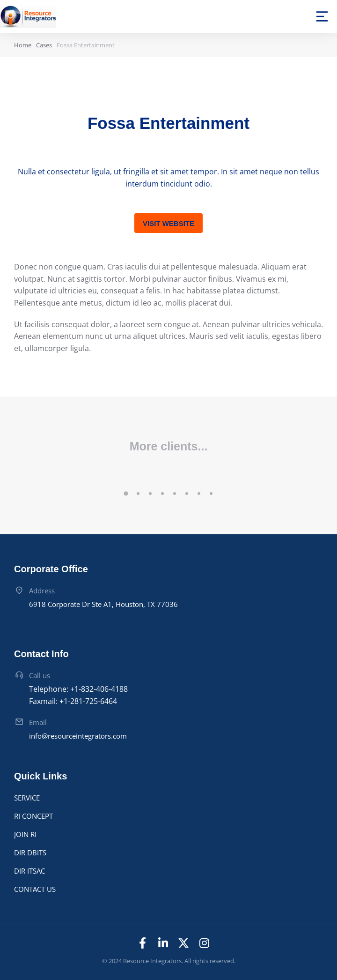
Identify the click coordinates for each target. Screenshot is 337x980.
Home (23, 45)
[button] (12, 478)
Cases (44, 45)
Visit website (168, 223)
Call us (40, 675)
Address (42, 591)
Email (38, 722)
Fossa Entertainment (86, 45)
